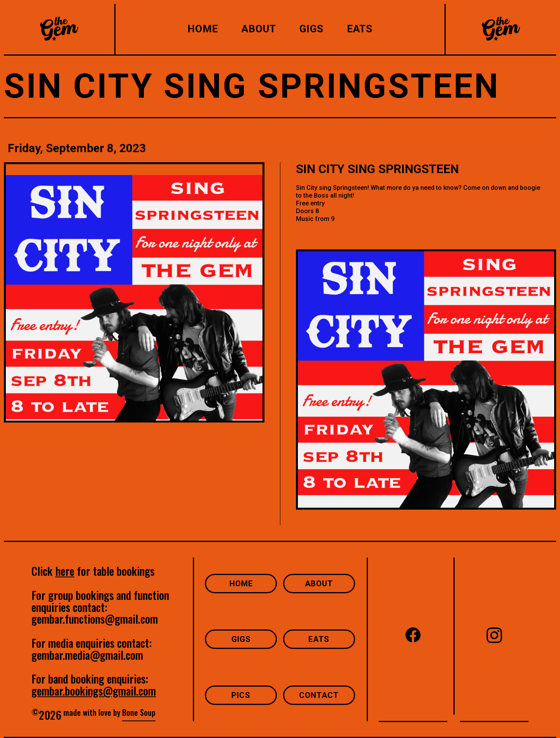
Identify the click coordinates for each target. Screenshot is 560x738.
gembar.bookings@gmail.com (94, 691)
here (65, 571)
